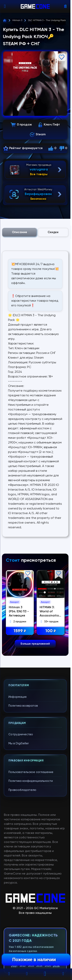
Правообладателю (22, 790)
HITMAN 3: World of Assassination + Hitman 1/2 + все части (51, 616)
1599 (20, 631)
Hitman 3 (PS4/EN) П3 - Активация (19, 612)
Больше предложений (35, 644)
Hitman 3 (17, 20)
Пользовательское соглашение (31, 772)
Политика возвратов (23, 706)
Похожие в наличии (34, 960)
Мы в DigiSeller (19, 743)
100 (51, 631)
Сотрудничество (21, 734)
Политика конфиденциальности (31, 781)
